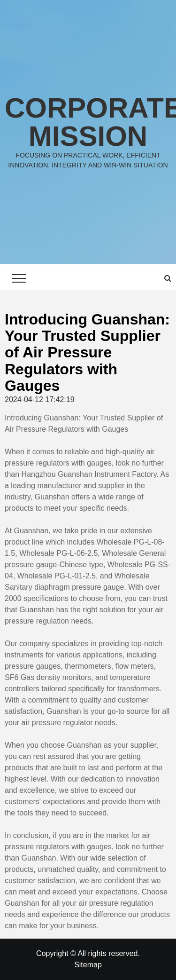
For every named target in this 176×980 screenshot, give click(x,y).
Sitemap (88, 965)
